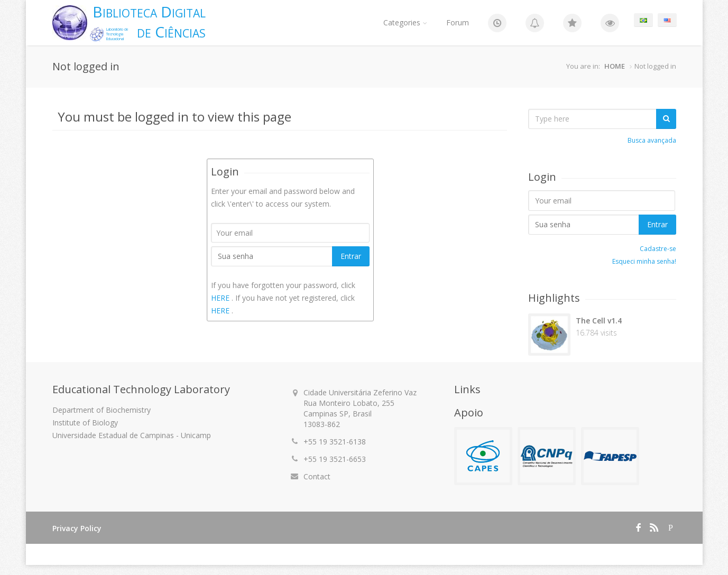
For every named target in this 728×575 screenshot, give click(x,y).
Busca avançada (652, 140)
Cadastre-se (658, 249)
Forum (458, 22)
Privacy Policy (77, 528)
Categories (405, 22)
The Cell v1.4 (599, 321)
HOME (615, 66)
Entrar (351, 256)
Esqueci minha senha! (644, 261)
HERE (221, 298)
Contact (317, 476)
